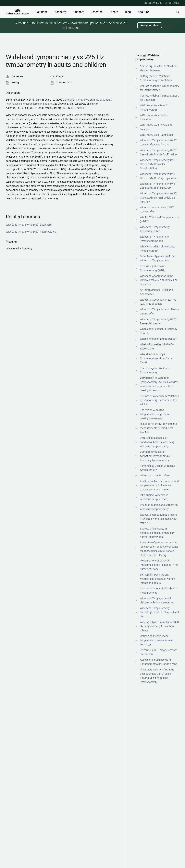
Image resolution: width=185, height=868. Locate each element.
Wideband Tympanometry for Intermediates (31, 232)
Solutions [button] (42, 12)
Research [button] (97, 12)
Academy (60, 12)
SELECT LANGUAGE (153, 3)
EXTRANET (172, 3)
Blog (128, 12)
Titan (44, 194)
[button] (178, 12)
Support (79, 12)
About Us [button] (144, 12)
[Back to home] (17, 12)
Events (114, 12)
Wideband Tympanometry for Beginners (29, 225)
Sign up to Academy (150, 25)
